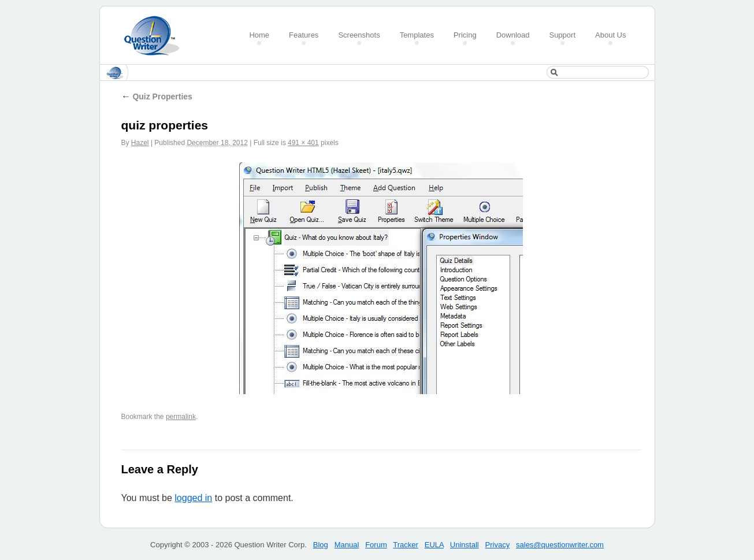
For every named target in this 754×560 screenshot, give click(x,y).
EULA (434, 545)
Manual (347, 545)
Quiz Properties (157, 97)
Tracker (406, 545)
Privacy (498, 545)
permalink (181, 417)
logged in (193, 498)
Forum (376, 545)
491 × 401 (303, 143)
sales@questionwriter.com (560, 545)
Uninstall (465, 545)
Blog (321, 545)
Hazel (140, 143)
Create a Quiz (155, 36)
